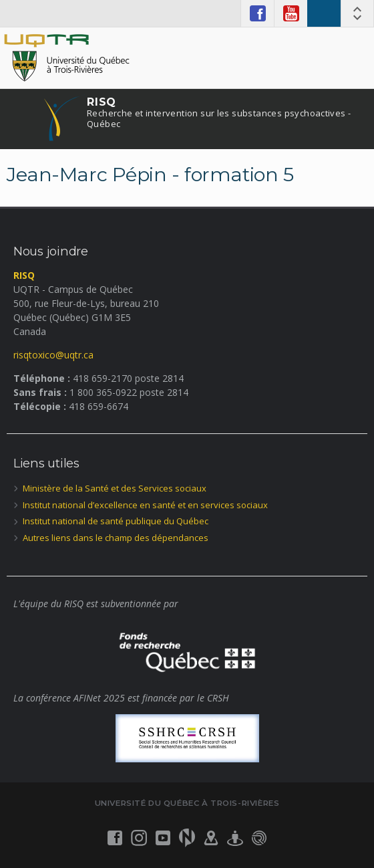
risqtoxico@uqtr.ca (53, 355)
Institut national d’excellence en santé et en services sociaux (145, 505)
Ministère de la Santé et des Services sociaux (115, 488)
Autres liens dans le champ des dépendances (116, 538)
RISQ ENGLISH (324, 13)
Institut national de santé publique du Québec (116, 521)
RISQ (219, 113)
